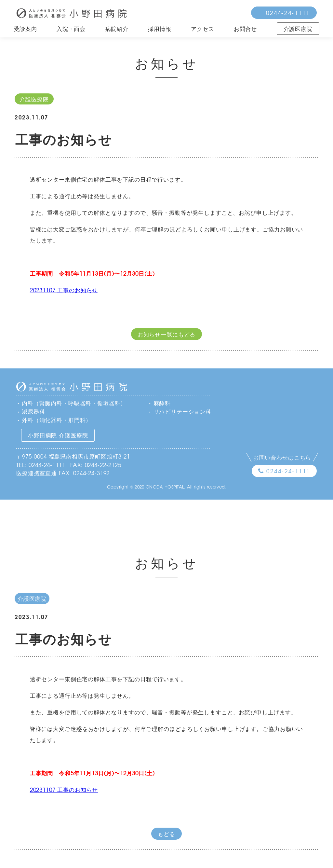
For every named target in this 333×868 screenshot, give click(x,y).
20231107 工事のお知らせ (64, 290)
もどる (166, 834)
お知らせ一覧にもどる (167, 334)
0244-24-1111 (288, 13)
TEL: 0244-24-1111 (41, 465)
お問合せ (245, 28)
